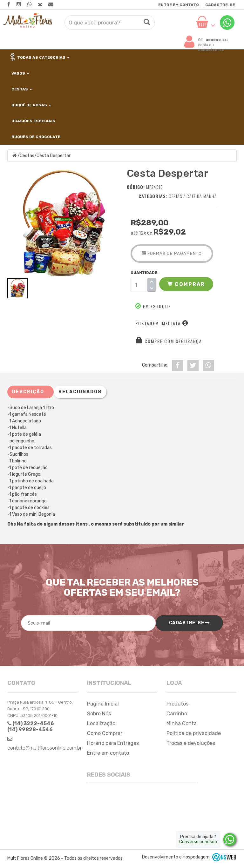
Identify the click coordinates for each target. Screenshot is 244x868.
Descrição (28, 392)
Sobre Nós (99, 714)
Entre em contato (179, 5)
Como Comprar (105, 733)
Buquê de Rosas (31, 105)
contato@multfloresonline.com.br (44, 748)
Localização (101, 723)
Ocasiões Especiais (33, 121)
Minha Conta (182, 723)
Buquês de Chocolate (35, 137)
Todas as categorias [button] (40, 57)
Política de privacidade (194, 733)
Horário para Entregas (113, 743)
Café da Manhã (202, 196)
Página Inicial (103, 704)
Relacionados (80, 392)
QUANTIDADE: (143, 273)
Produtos (177, 704)
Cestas (21, 89)
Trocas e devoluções (191, 743)
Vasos (20, 73)
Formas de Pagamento (172, 253)
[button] (186, 284)
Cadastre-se (220, 5)
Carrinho (177, 714)
